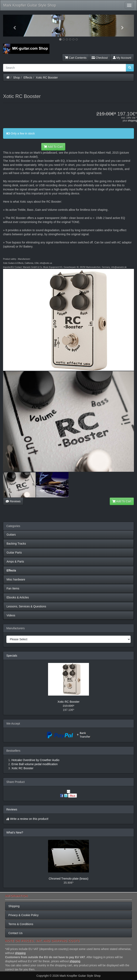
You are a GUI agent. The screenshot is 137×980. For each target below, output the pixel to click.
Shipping (14, 906)
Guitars (11, 535)
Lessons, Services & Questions (26, 606)
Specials (12, 656)
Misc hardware (16, 579)
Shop (17, 78)
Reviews (13, 501)
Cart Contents (76, 58)
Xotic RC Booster (47, 78)
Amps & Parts (15, 562)
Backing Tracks (16, 544)
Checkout (100, 58)
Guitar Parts (14, 553)
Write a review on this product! (29, 819)
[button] (13, 26)
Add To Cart (53, 147)
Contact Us (15, 933)
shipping (132, 121)
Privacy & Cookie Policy (24, 915)
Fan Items (13, 588)
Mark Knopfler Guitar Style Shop (30, 5)
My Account (122, 58)
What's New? (15, 832)
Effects (28, 78)
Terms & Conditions (21, 924)
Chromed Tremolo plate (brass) (68, 879)
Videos (11, 615)
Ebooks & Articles (18, 597)
